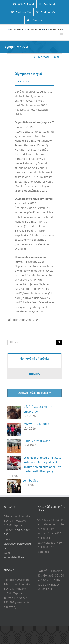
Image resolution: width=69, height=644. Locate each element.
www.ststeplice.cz (15, 557)
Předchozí (43, 57)
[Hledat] (59, 342)
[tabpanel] (34, 366)
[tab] (34, 358)
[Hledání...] (32, 342)
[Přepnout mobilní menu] (62, 35)
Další (56, 57)
